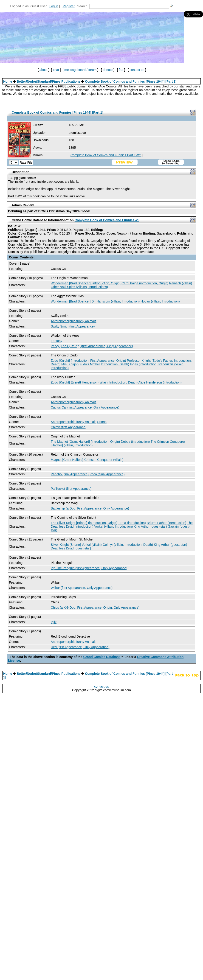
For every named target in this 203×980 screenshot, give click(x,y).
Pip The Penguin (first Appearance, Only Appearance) (89, 568)
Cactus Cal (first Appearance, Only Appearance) (85, 407)
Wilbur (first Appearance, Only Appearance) (82, 588)
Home (8, 81)
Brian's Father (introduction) (166, 523)
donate (108, 70)
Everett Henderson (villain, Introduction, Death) (104, 382)
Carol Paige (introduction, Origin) (145, 283)
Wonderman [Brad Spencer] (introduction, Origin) (86, 283)
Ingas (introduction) (144, 364)
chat (56, 70)
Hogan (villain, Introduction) (160, 301)
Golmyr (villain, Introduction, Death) (128, 545)
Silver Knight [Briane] (66, 545)
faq (121, 70)
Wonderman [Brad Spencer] (71, 301)
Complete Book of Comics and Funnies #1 (107, 220)
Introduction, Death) (115, 364)
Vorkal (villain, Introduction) (113, 526)
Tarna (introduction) (132, 523)
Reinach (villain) (181, 283)
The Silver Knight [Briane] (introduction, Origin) (84, 523)
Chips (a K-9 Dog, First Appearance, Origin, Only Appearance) (95, 608)
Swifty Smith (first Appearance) (73, 326)
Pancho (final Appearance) (70, 474)
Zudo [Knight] (60, 382)
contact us (137, 70)
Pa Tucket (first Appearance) (71, 489)
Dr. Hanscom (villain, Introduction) (116, 301)
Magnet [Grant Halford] (67, 460)
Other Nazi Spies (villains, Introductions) (79, 287)
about (44, 70)
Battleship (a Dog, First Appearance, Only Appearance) (90, 508)
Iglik (54, 622)
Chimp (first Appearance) (69, 427)
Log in (54, 6)
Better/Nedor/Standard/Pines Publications (49, 81)
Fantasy (56, 341)
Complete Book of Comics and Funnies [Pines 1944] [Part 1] (131, 81)
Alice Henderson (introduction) (160, 382)
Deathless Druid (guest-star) (71, 548)
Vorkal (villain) (92, 545)
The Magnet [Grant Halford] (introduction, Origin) (85, 442)
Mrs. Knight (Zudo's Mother (81, 364)
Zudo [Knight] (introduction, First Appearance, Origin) (88, 361)
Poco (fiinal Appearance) (107, 474)
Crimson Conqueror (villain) (104, 460)
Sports (102, 422)
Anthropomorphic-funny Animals (73, 321)
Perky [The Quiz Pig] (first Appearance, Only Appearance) (92, 346)
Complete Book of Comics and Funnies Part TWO (106, 155)
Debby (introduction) (135, 442)
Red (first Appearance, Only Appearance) (80, 647)
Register (69, 6)
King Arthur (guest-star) (150, 526)
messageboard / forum (80, 70)
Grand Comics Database (102, 657)
